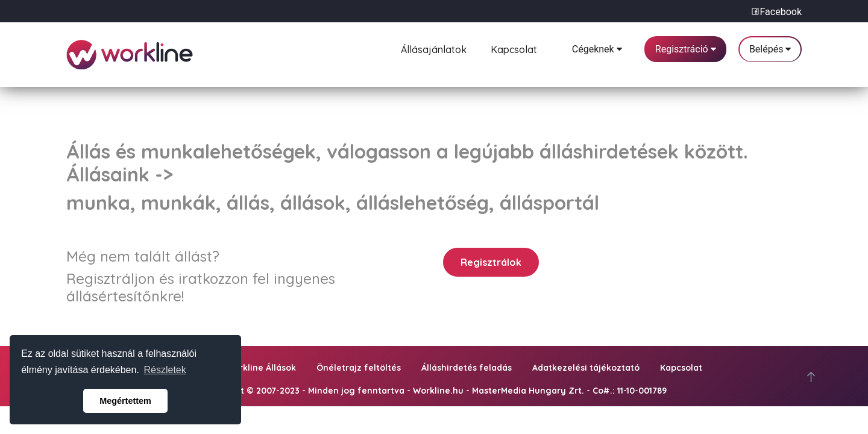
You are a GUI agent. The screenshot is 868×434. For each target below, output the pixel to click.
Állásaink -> (120, 174)
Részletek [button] (165, 370)
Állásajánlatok (434, 48)
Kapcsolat (514, 48)
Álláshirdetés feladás (467, 368)
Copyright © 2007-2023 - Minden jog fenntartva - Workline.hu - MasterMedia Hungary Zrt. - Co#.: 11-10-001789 (434, 391)
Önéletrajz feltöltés (359, 368)
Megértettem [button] (125, 401)
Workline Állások (261, 368)
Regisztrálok (491, 262)
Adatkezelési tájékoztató (586, 368)
